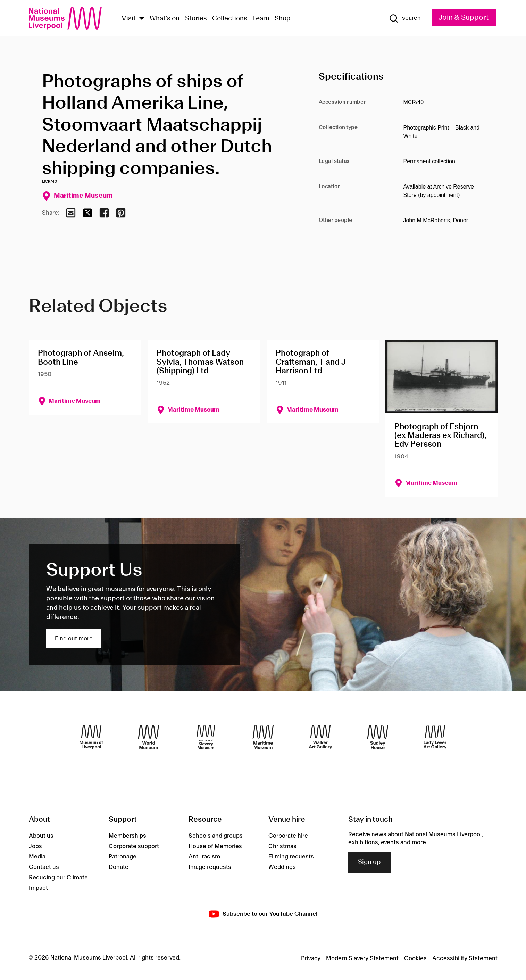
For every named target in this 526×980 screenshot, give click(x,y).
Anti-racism (204, 857)
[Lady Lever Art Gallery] (435, 737)
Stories (196, 19)
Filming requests (291, 857)
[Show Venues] (142, 19)
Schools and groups (216, 836)
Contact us (44, 867)
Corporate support (134, 846)
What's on (165, 19)
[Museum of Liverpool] (91, 737)
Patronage (123, 857)
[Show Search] (405, 18)
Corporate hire (288, 836)
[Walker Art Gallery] (320, 737)
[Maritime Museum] (263, 737)
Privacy (311, 958)
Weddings (282, 867)
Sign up (369, 862)
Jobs (35, 846)
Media (37, 857)
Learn (261, 19)
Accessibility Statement (465, 958)
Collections (230, 19)
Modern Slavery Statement (362, 958)
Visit (129, 19)
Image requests (210, 867)
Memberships (127, 836)
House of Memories (215, 846)
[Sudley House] (378, 737)
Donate (119, 867)
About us (41, 836)
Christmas (282, 846)
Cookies (415, 958)
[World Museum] (149, 737)
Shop (283, 19)
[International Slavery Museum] (206, 737)
